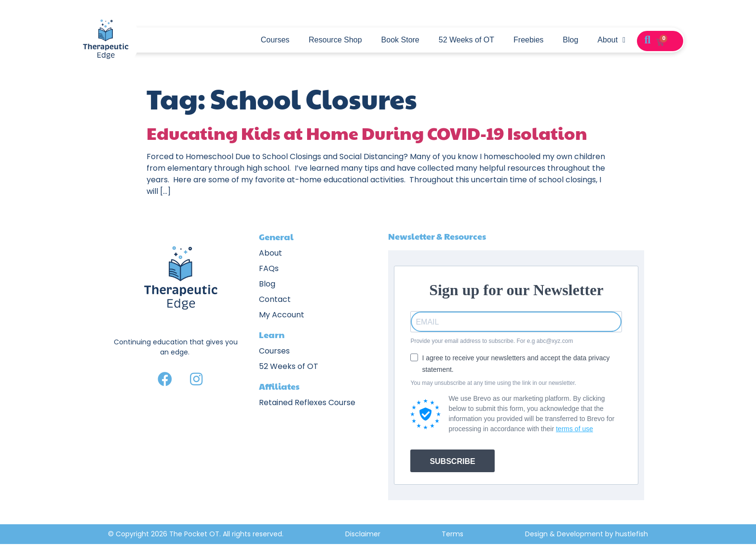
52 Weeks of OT (466, 40)
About (611, 40)
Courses (275, 40)
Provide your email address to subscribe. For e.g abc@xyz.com (492, 341)
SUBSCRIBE (452, 461)
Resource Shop (335, 40)
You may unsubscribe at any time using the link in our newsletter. (493, 383)
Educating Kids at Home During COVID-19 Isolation (367, 133)
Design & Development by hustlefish (587, 534)
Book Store (400, 40)
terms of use (574, 429)
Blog (570, 40)
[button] (648, 40)
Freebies (528, 40)
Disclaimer (363, 534)
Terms (452, 534)
